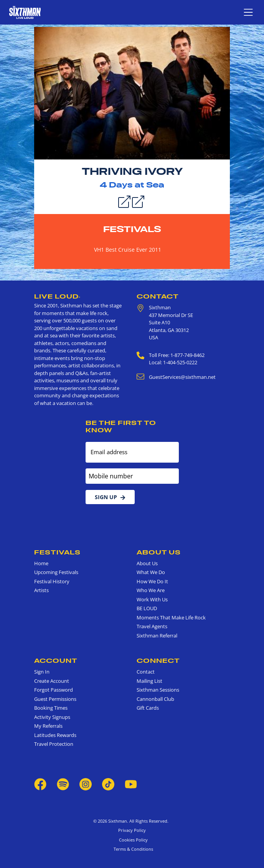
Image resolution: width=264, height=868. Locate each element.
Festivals (132, 229)
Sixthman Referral (157, 636)
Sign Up (110, 497)
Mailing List (149, 681)
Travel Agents (152, 626)
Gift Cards (148, 708)
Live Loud (57, 296)
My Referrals (48, 726)
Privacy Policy (132, 830)
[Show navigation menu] (248, 12)
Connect (158, 661)
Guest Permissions (55, 699)
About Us (159, 552)
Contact (158, 296)
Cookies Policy (132, 840)
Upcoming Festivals (56, 572)
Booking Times (51, 708)
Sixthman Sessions (158, 690)
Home (41, 563)
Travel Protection (54, 744)
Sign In (42, 672)
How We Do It (152, 581)
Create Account (52, 681)
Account (56, 661)
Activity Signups (52, 717)
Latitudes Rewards (55, 735)
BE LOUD (147, 608)
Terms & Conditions (132, 849)
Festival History (52, 581)
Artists (41, 590)
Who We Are (151, 590)
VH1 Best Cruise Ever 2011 (128, 250)
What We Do (151, 572)
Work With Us (152, 599)
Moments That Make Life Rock (171, 617)
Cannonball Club (155, 699)
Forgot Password (54, 690)
